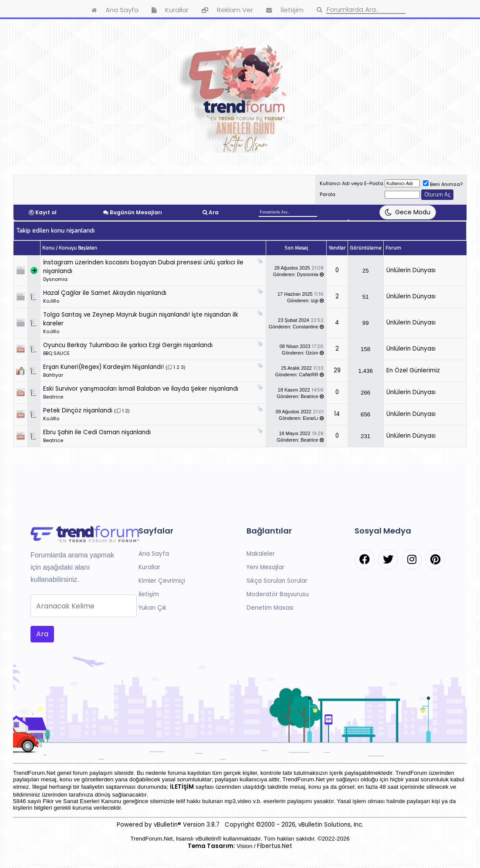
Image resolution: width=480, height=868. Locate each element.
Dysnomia (55, 279)
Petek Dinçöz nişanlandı (78, 410)
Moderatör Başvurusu (278, 594)
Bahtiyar (53, 375)
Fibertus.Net (275, 846)
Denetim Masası (270, 608)
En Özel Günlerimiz (413, 370)
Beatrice (53, 397)
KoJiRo (51, 301)
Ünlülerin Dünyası (411, 270)
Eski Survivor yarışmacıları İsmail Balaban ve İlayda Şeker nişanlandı (141, 389)
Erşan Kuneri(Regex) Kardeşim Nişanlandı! (103, 367)
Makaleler (261, 554)
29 (337, 370)
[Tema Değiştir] (408, 212)
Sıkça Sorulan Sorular (277, 581)
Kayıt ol (46, 212)
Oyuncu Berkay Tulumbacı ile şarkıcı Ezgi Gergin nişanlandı (128, 345)
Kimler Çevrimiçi (162, 581)
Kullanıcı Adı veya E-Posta (352, 183)
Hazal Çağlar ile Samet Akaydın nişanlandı (105, 293)
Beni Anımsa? (443, 184)
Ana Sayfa (154, 554)
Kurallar (149, 567)
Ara (214, 212)
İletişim (149, 594)
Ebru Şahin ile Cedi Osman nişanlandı (97, 432)
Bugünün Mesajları (136, 212)
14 (337, 414)
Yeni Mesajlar (265, 567)
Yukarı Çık (152, 608)
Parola (328, 194)
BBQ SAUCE (56, 353)
